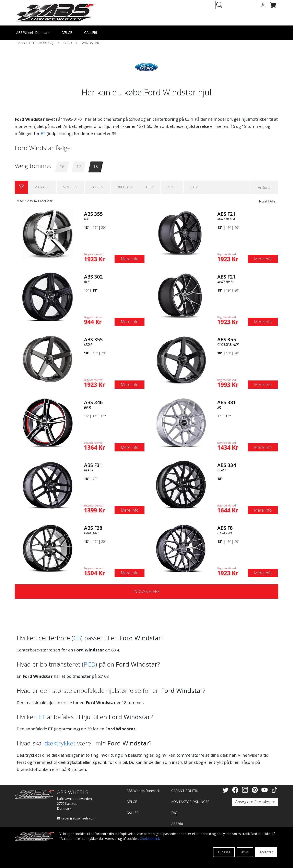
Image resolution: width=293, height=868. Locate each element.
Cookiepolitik (150, 839)
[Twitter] (226, 790)
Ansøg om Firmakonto (255, 802)
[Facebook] (236, 790)
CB (77, 638)
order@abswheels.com (76, 818)
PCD (90, 664)
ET (43, 133)
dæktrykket (60, 743)
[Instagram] (246, 790)
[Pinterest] (256, 790)
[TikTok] (274, 790)
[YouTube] (265, 790)
